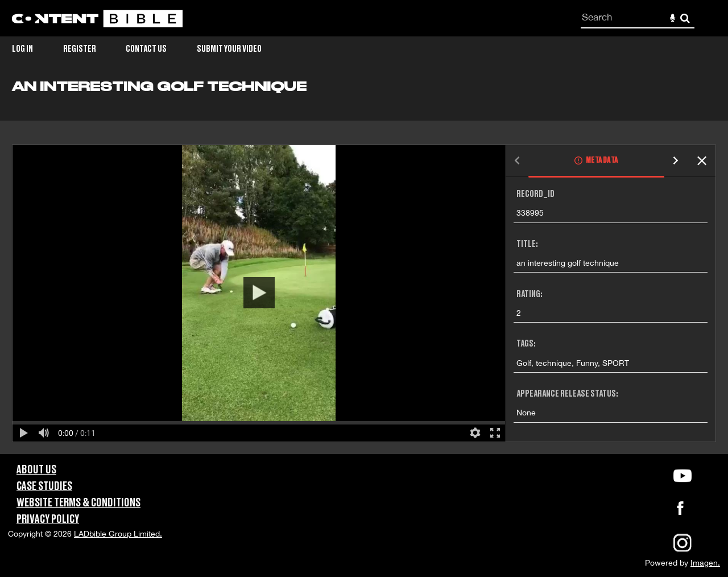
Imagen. (705, 563)
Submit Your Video (229, 49)
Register (80, 49)
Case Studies (44, 487)
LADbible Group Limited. (118, 534)
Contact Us (146, 49)
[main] (364, 267)
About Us (36, 470)
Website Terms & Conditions (78, 503)
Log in (22, 49)
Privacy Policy (48, 520)
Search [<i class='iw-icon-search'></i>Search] (685, 18)
